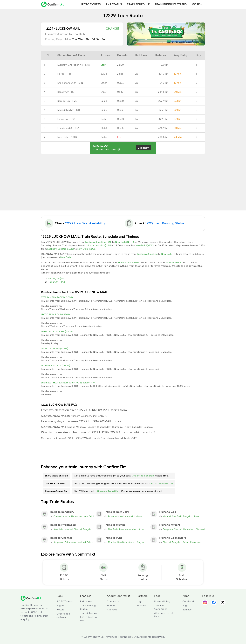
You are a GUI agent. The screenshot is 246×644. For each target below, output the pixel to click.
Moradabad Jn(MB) (129, 262)
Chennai (57, 516)
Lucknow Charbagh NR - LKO (74, 65)
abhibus (141, 605)
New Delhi (167, 254)
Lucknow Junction (148, 254)
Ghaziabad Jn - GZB (69, 128)
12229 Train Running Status (165, 223)
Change (112, 29)
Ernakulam (195, 542)
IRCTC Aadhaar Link (162, 483)
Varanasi (119, 516)
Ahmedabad (131, 529)
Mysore (66, 516)
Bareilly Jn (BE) (56, 278)
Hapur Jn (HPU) (56, 282)
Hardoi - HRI (64, 74)
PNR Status (114, 4)
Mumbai (129, 516)
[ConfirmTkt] (31, 598)
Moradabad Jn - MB (69, 110)
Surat (141, 529)
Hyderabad (77, 516)
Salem (90, 542)
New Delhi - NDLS (67, 137)
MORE (197, 4)
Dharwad (200, 529)
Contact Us (113, 601)
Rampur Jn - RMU (67, 101)
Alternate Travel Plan (108, 491)
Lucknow (138, 516)
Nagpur (141, 542)
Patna (111, 516)
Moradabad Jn (174, 262)
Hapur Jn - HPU (66, 119)
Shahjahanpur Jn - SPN (70, 83)
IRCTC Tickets (91, 4)
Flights (60, 605)
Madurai (82, 542)
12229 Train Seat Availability (85, 223)
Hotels (60, 610)
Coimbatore (70, 542)
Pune (197, 516)
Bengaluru (188, 516)
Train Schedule (138, 4)
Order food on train (143, 476)
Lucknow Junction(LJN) (99, 242)
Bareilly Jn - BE (66, 92)
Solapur (132, 542)
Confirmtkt (189, 601)
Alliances (112, 610)
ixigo (140, 601)
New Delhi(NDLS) (125, 242)
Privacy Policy (162, 601)
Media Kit (112, 605)
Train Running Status (171, 4)
